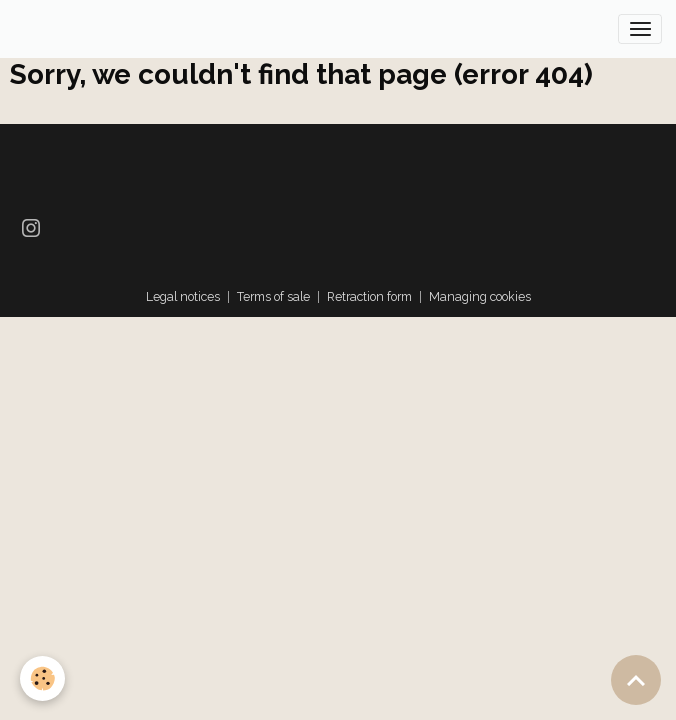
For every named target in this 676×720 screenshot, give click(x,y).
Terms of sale (273, 296)
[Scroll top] (636, 680)
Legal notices (183, 296)
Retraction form (369, 296)
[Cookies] (42, 678)
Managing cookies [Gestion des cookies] (480, 296)
